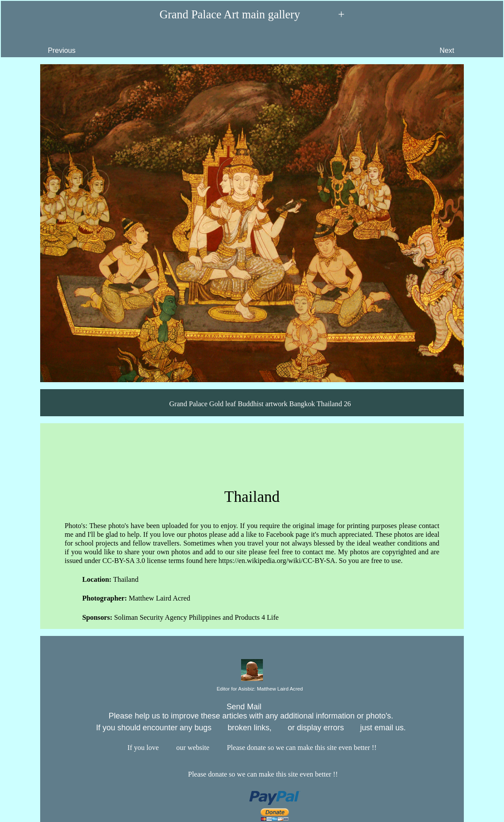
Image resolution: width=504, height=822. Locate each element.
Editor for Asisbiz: (252, 689)
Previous (42, 44)
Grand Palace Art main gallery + (252, 15)
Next (467, 44)
